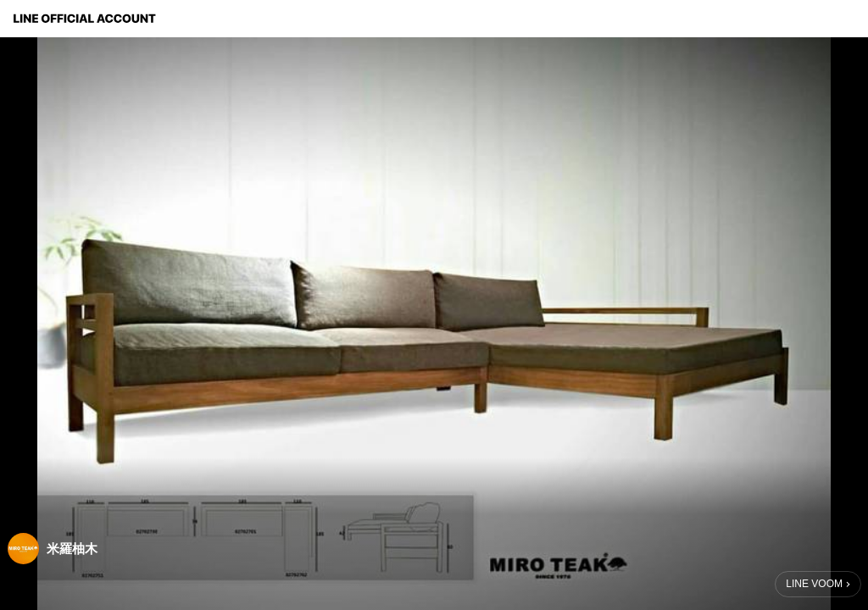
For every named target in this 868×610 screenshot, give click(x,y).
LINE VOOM (814, 584)
